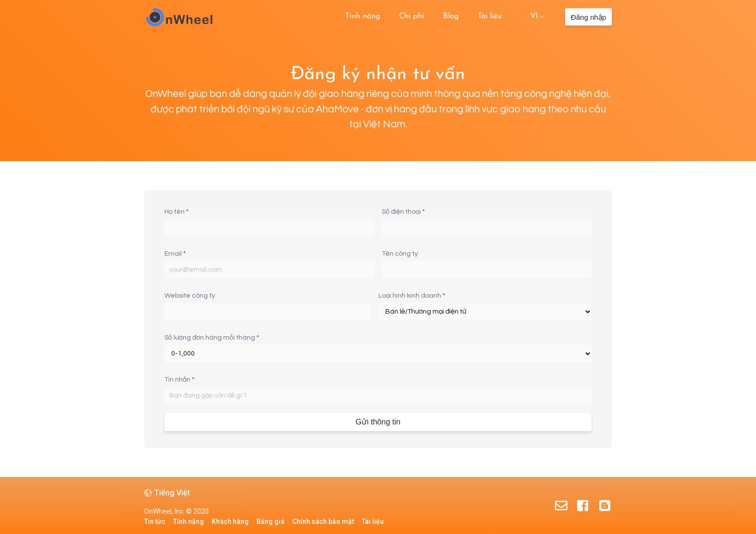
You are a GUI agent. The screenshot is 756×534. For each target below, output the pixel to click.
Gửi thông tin (378, 422)
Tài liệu (490, 16)
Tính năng (363, 16)
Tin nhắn (179, 380)
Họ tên (176, 212)
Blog (451, 16)
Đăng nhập (588, 17)
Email (175, 254)
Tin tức (155, 521)
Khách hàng (230, 521)
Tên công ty (400, 254)
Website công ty (190, 296)
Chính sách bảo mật (323, 521)
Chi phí (412, 16)
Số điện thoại (403, 212)
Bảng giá (270, 521)
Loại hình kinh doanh (412, 296)
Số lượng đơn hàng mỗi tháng (212, 338)
